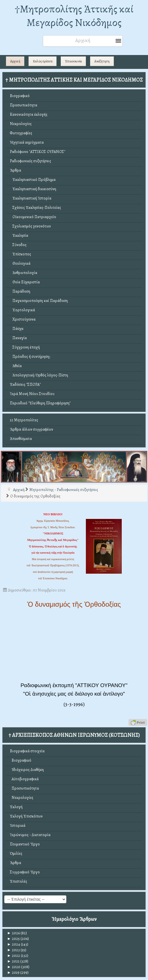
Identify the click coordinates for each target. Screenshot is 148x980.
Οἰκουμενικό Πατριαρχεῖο (33, 217)
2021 (13, 961)
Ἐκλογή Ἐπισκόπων (26, 816)
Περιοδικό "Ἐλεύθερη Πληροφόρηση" (40, 403)
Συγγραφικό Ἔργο (25, 872)
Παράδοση (20, 291)
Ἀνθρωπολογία (24, 273)
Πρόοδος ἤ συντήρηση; (30, 357)
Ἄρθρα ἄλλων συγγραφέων (31, 429)
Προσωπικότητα (24, 105)
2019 (13, 973)
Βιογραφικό (20, 96)
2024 (14, 944)
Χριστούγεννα (23, 319)
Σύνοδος (18, 245)
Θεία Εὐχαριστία (25, 282)
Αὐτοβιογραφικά (24, 779)
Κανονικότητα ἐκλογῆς (29, 114)
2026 (13, 933)
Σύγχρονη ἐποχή (25, 347)
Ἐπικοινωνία (73, 61)
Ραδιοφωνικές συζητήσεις (31, 161)
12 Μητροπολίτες (24, 420)
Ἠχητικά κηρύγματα (27, 142)
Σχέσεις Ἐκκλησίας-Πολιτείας (35, 208)
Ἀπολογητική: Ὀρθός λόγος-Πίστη (39, 375)
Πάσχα (17, 329)
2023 (13, 950)
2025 (13, 939)
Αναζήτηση (102, 61)
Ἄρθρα (16, 170)
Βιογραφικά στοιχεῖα (27, 751)
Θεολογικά (20, 263)
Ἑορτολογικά (22, 310)
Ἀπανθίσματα (21, 439)
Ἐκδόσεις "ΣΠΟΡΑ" (25, 384)
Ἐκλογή (16, 807)
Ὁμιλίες (16, 853)
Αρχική (15, 61)
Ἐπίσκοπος (20, 254)
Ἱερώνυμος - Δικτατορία (30, 835)
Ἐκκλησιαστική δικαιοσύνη (33, 189)
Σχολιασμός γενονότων (30, 226)
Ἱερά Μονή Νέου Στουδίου (32, 394)
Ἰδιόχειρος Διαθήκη (27, 770)
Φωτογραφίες (21, 133)
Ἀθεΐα (16, 366)
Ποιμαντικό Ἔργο (25, 844)
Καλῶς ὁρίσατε (43, 61)
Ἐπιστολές (18, 881)
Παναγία (18, 338)
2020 (14, 967)
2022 (14, 956)
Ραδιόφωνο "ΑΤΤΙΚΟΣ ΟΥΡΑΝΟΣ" (38, 152)
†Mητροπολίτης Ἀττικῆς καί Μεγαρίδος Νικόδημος (74, 16)
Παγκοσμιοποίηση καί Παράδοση (39, 301)
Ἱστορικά (18, 826)
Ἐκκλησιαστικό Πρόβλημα (33, 180)
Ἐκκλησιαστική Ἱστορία (31, 198)
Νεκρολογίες (21, 124)
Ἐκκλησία (19, 235)
